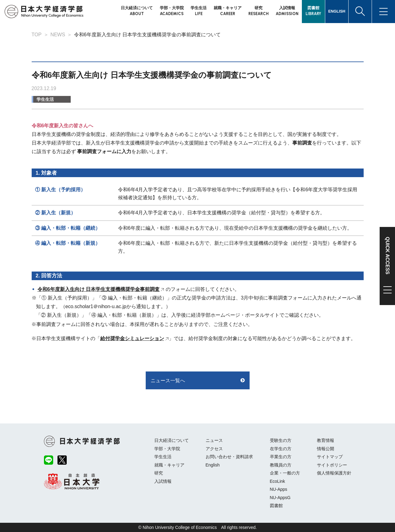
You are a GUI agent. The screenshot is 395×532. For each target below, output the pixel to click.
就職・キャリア (169, 465)
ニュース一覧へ (168, 381)
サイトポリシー (332, 465)
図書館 (276, 506)
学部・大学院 (167, 449)
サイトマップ (330, 457)
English (213, 465)
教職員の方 (281, 465)
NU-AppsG (280, 498)
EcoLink (278, 481)
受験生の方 (281, 440)
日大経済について (172, 440)
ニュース (214, 440)
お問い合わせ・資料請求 (229, 457)
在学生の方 (281, 449)
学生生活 (45, 99)
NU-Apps (279, 489)
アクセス (214, 449)
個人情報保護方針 (334, 473)
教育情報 (326, 440)
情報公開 (326, 449)
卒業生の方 (281, 457)
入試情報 (163, 481)
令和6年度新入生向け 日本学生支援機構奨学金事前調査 (99, 289)
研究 (159, 473)
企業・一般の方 (285, 473)
